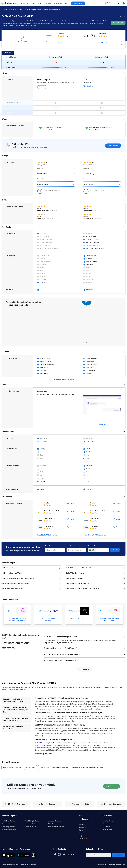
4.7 (74, 179)
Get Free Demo (63, 43)
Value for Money (43, 174)
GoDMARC (61, 34)
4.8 (74, 184)
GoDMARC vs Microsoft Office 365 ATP (79, 568)
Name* (48, 546)
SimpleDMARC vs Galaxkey (75, 578)
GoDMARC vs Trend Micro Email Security (110, 619)
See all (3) (102, 424)
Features (40, 169)
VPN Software (30, 767)
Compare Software (36, 10)
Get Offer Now (113, 146)
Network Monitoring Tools (12, 767)
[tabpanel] (87, 320)
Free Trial (102, 108)
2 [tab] (57, 133)
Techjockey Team (46, 754)
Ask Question (59, 3)
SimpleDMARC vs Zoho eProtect (12, 588)
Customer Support (43, 184)
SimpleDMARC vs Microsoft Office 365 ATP (15, 583)
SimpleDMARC (104, 34)
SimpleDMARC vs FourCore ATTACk (78, 583)
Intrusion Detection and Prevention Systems (88, 767)
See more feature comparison (64, 379)
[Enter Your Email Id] (99, 855)
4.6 (120, 179)
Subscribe (119, 855)
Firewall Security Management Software (54, 767)
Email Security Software (21, 10)
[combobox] (92, 550)
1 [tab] (56, 133)
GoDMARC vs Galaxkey (9, 568)
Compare (49, 3)
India (109, 3)
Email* (69, 546)
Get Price (42, 87)
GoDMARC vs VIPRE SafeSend (48, 619)
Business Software (7, 10)
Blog (67, 3)
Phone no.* (91, 546)
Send (115, 550)
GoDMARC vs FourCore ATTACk (12, 573)
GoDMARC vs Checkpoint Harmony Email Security (18, 578)
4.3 (74, 174)
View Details (88, 86)
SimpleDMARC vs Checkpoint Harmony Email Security (84, 588)
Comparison (118, 23)
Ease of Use (41, 179)
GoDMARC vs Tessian (79, 619)
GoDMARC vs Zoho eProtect (75, 573)
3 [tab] (104, 419)
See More (85, 669)
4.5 (74, 169)
